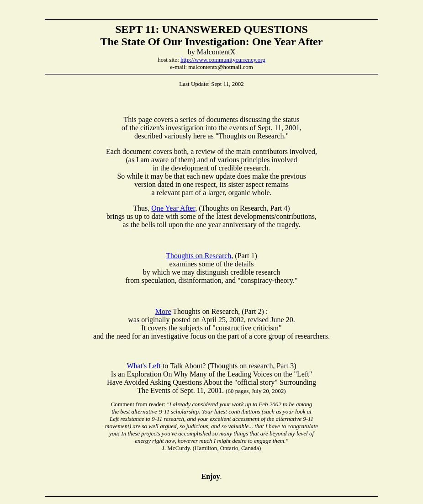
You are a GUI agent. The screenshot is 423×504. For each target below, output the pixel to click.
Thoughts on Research (198, 256)
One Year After (173, 208)
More (163, 311)
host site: (169, 60)
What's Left (143, 366)
